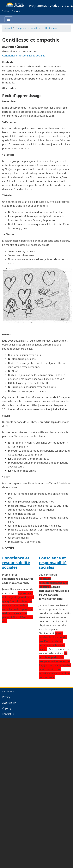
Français (16, 11)
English (5, 11)
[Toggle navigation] (9, 19)
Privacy (6, 697)
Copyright (8, 708)
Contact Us (8, 714)
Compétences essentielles (28, 28)
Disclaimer (8, 691)
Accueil (8, 28)
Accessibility (9, 703)
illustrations (51, 28)
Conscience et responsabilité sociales (24, 56)
